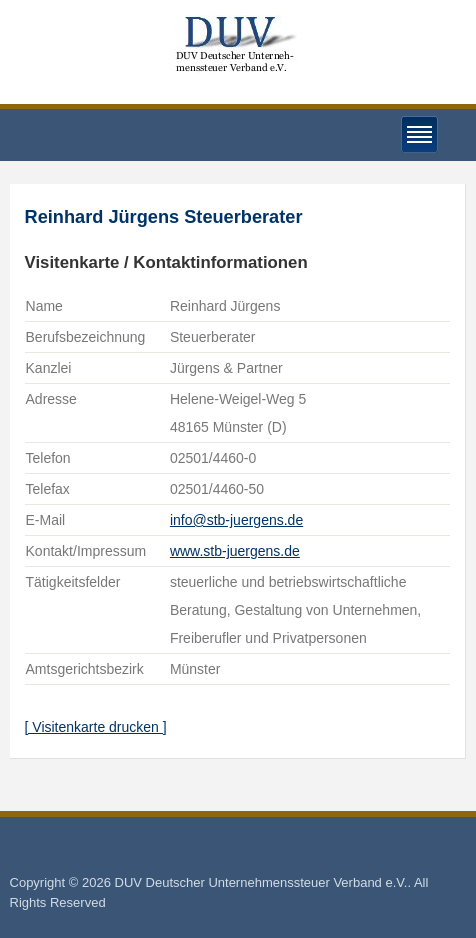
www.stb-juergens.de (235, 551)
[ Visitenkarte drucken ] (96, 727)
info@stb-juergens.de (236, 520)
